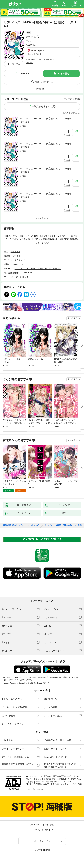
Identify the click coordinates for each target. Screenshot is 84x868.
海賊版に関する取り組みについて (18, 765)
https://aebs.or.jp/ (35, 789)
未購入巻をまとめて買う (44, 106)
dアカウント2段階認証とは (16, 757)
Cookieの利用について (55, 757)
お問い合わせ (9, 716)
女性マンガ (19, 260)
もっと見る (73, 318)
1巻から (65, 113)
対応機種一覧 (51, 699)
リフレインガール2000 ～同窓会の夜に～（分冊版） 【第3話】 (48, 170)
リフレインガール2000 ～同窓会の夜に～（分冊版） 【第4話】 (48, 195)
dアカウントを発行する (42, 825)
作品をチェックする (44, 82)
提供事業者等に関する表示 (57, 740)
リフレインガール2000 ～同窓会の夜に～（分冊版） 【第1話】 (48, 120)
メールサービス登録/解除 (15, 707)
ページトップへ (42, 841)
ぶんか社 (17, 256)
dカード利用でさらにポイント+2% (39, 59)
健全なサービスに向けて (56, 749)
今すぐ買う (64, 74)
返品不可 (29, 63)
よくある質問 (51, 707)
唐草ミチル (31, 37)
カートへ (25, 74)
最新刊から (75, 113)
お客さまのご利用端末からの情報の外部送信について (60, 765)
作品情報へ (40, 89)
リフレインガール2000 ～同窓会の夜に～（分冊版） (38, 269)
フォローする (38, 37)
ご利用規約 (7, 740)
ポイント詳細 (34, 54)
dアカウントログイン (13, 724)
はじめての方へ (12, 699)
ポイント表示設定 (53, 716)
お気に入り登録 (73, 99)
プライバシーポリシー (13, 749)
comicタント (18, 264)
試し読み (16, 64)
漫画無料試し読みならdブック (14, 525)
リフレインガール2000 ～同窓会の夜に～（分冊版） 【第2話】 (48, 145)
